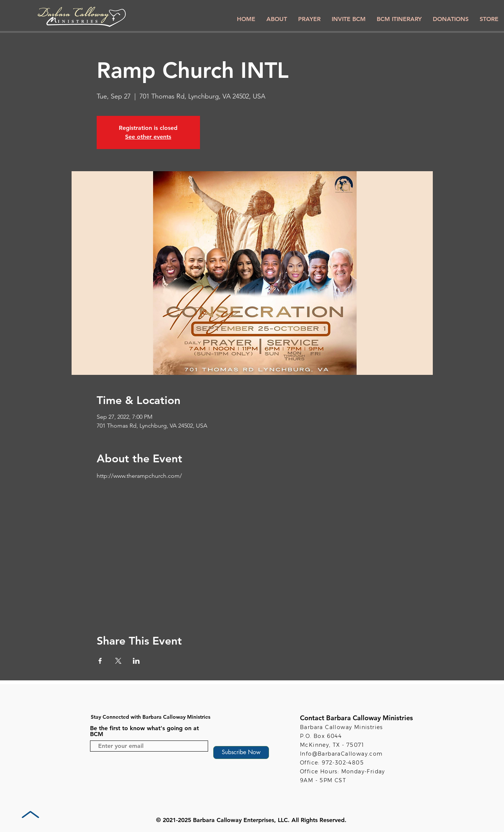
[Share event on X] (118, 661)
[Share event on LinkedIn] (136, 661)
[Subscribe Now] (241, 752)
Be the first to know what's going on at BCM (144, 731)
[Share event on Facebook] (100, 661)
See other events (148, 137)
